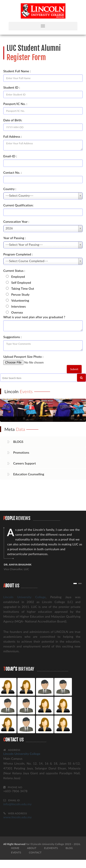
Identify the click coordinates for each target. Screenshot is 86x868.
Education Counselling (29, 474)
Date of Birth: (13, 120)
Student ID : (12, 87)
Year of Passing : (15, 238)
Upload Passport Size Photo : (24, 357)
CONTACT (35, 852)
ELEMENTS (51, 848)
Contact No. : (13, 172)
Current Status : (14, 271)
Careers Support (25, 463)
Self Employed (21, 282)
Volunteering (20, 300)
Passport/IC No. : (15, 104)
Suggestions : (12, 337)
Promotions (21, 452)
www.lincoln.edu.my (18, 817)
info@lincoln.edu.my (17, 804)
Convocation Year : (16, 222)
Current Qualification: (18, 205)
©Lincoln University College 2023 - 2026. (56, 844)
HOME (15, 848)
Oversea (17, 312)
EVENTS (16, 852)
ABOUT (32, 848)
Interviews (19, 306)
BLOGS (18, 442)
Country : (10, 189)
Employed (18, 276)
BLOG (69, 848)
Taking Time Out (23, 288)
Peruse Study (20, 294)
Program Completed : (18, 254)
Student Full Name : (17, 71)
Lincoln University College (24, 597)
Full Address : (13, 136)
